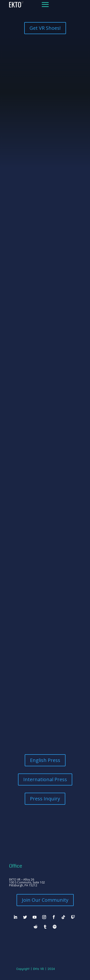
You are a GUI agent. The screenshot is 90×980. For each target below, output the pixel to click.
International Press (45, 779)
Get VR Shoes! (45, 28)
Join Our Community (45, 900)
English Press (45, 760)
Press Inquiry (45, 799)
